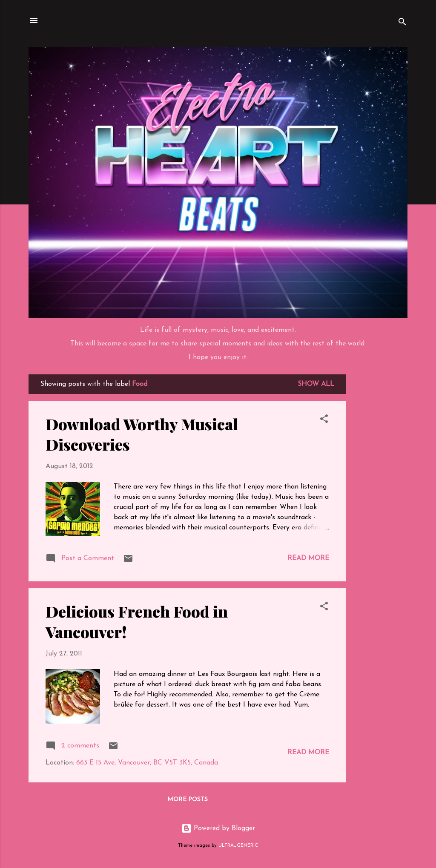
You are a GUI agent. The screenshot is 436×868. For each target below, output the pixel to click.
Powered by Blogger (218, 828)
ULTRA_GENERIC (238, 846)
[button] (324, 420)
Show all (316, 384)
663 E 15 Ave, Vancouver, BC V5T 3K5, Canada (147, 763)
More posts (188, 800)
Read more (308, 558)
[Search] (402, 23)
